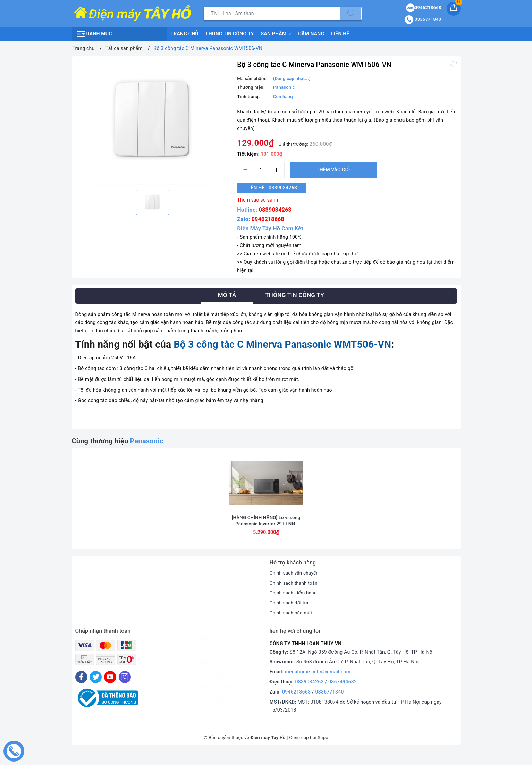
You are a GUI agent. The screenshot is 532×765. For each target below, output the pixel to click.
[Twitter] (96, 690)
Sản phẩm (276, 34)
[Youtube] (110, 690)
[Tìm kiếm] (351, 14)
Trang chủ (185, 34)
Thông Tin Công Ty (230, 34)
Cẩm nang (311, 34)
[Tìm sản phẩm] (272, 14)
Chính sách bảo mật (292, 626)
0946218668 (268, 219)
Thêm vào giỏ (333, 170)
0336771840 (330, 705)
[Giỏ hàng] (454, 9)
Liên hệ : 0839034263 (275, 188)
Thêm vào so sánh (257, 200)
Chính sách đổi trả (290, 616)
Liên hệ (340, 34)
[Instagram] (125, 690)
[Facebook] (81, 690)
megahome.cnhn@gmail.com (318, 685)
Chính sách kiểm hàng (294, 606)
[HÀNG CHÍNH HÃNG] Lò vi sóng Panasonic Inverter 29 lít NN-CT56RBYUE (266, 534)
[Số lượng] (261, 170)
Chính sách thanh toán (295, 596)
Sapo (323, 751)
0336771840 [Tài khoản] (423, 19)
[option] (153, 122)
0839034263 (275, 210)
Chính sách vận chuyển (295, 586)
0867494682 (343, 695)
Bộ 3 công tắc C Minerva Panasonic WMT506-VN (283, 344)
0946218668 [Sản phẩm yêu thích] (424, 7)
